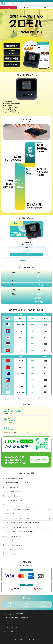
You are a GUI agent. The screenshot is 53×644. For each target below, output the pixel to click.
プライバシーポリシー (10, 636)
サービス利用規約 (9, 632)
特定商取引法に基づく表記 (11, 627)
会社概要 (6, 623)
